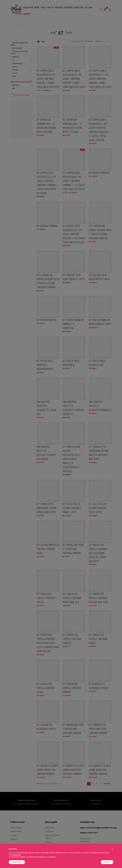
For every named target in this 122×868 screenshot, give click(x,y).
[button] (112, 849)
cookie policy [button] (17, 855)
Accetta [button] (107, 862)
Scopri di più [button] (17, 862)
